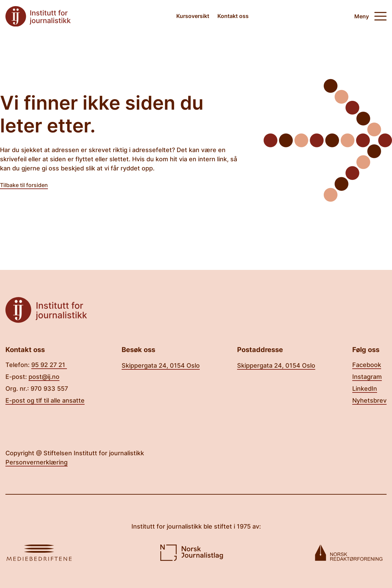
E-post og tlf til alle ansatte (45, 400)
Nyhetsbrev (369, 400)
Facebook (367, 365)
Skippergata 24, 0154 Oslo (161, 365)
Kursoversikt (193, 16)
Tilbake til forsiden (24, 185)
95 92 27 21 (49, 365)
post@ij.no (44, 377)
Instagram (367, 377)
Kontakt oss (233, 16)
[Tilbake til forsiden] (38, 16)
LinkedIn (365, 389)
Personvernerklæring (37, 462)
